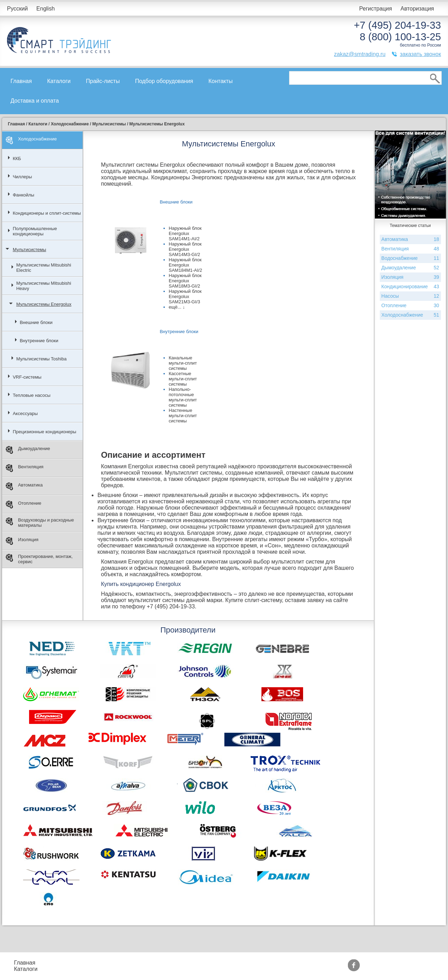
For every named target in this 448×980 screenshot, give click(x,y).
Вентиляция (24, 468)
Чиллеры (22, 177)
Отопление (23, 505)
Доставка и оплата (35, 101)
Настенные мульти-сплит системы (183, 416)
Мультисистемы (29, 250)
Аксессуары (25, 413)
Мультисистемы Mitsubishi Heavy (44, 286)
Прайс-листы (103, 81)
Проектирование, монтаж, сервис (39, 559)
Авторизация (417, 9)
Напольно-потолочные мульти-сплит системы (183, 397)
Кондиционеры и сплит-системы (47, 213)
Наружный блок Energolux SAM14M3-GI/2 (185, 249)
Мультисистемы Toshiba (41, 359)
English (45, 9)
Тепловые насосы (31, 395)
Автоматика (24, 486)
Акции (179, 963)
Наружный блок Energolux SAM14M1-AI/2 (185, 233)
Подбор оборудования (164, 81)
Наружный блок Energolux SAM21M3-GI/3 (185, 296)
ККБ (17, 158)
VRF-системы (27, 377)
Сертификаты (189, 969)
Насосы (410, 296)
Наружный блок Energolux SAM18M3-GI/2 (185, 281)
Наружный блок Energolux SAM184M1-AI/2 (185, 265)
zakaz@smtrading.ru (360, 54)
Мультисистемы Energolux (44, 304)
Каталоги (59, 81)
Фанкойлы (23, 195)
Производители (241, 963)
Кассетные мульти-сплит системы (183, 379)
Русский (17, 9)
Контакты (221, 81)
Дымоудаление (28, 450)
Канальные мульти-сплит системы (183, 363)
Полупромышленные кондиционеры (35, 231)
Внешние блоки (36, 322)
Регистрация (376, 9)
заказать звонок (420, 54)
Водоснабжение (410, 258)
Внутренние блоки (39, 341)
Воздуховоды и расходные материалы (40, 523)
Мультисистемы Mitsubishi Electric (44, 268)
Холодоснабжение (31, 140)
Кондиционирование (410, 287)
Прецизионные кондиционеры (44, 432)
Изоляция (22, 541)
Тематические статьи (248, 969)
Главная (21, 81)
